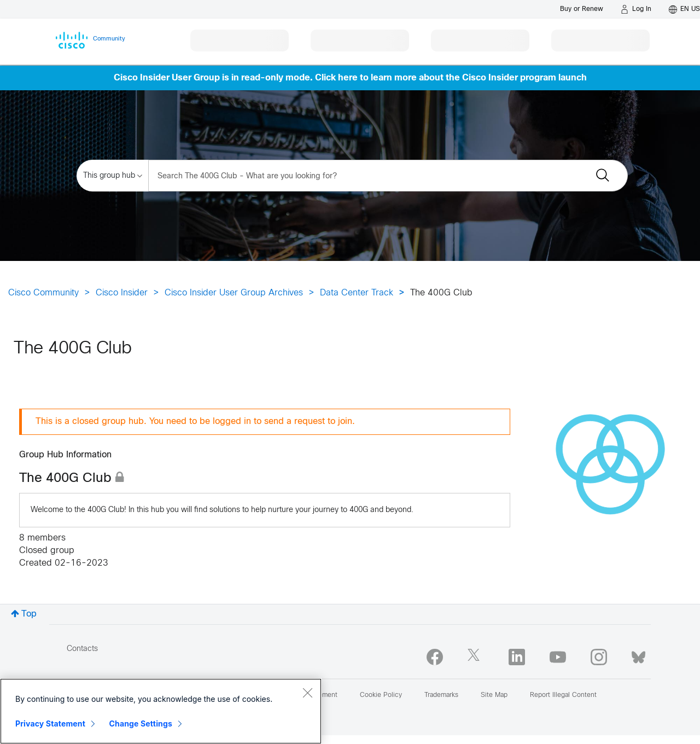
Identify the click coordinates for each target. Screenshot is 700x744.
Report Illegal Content (563, 695)
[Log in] (636, 9)
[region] (161, 711)
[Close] (307, 693)
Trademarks (441, 695)
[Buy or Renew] (582, 9)
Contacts (82, 649)
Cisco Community (43, 293)
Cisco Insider (122, 293)
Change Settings (141, 723)
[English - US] (684, 9)
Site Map (494, 695)
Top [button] (29, 614)
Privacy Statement (50, 723)
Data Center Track (357, 293)
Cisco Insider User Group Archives (234, 293)
